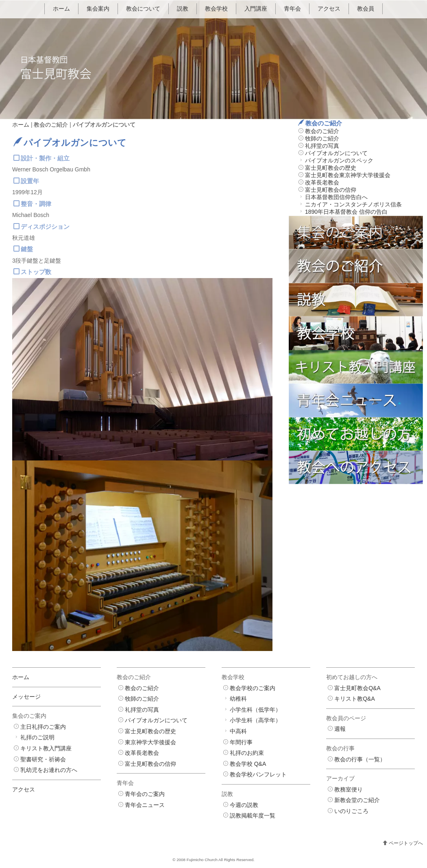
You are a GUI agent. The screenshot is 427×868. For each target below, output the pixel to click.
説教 (183, 9)
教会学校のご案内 (253, 688)
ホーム (61, 9)
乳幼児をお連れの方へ (49, 770)
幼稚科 (238, 699)
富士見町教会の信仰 (331, 190)
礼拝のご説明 (37, 737)
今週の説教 (244, 805)
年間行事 (241, 742)
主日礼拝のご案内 (43, 727)
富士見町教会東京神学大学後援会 (348, 175)
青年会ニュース (145, 805)
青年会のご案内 (145, 794)
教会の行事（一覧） (360, 759)
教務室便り (349, 789)
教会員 (366, 9)
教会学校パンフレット (258, 774)
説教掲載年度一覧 (253, 815)
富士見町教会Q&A (357, 688)
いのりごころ (351, 811)
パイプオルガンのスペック (339, 160)
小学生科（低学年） (255, 710)
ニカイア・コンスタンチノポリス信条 (353, 204)
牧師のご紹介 (322, 138)
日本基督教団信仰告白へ (336, 197)
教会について (143, 9)
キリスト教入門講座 (46, 748)
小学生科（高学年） (255, 720)
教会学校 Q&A (248, 764)
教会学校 (216, 9)
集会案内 (98, 9)
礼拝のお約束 (247, 753)
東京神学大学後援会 (150, 742)
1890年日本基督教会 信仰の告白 (346, 212)
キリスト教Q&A (355, 699)
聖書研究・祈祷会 (43, 759)
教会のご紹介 (51, 125)
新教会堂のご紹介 (357, 800)
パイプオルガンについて (336, 153)
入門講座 (256, 9)
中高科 (238, 731)
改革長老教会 (322, 182)
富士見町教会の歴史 (331, 168)
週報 (340, 729)
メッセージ (26, 697)
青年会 (292, 9)
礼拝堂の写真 (322, 146)
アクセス (329, 9)
